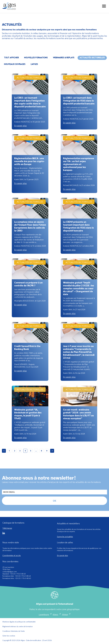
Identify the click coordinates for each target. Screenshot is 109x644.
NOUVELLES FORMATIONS (36, 58)
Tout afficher (11, 58)
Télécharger (7, 528)
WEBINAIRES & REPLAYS (64, 58)
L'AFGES (34, 64)
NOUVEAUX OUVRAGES (15, 64)
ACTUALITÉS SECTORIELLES (92, 58)
